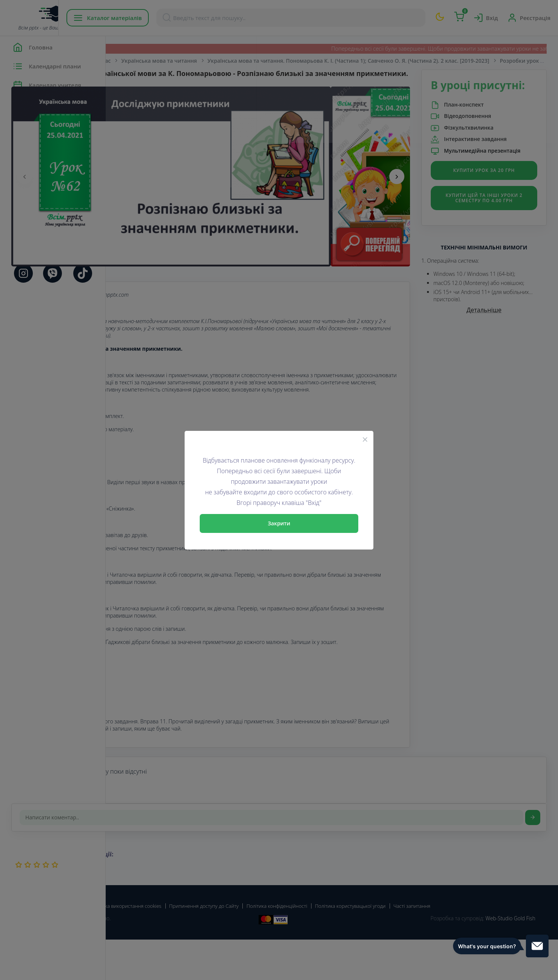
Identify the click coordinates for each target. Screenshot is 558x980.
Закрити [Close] (279, 523)
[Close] (365, 439)
